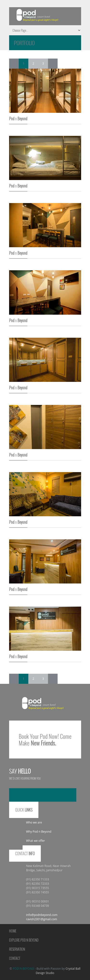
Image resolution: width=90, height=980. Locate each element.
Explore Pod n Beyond (24, 940)
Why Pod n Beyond (39, 832)
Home (13, 931)
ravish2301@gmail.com (42, 919)
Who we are (34, 822)
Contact (15, 958)
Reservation (17, 949)
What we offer (36, 841)
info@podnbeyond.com (42, 915)
